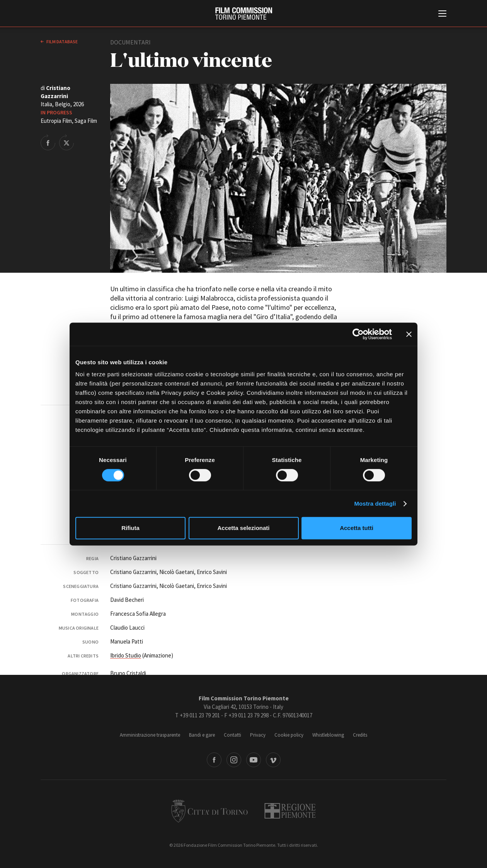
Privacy (258, 735)
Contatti (232, 735)
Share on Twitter (66, 142)
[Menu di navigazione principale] (442, 14)
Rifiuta (130, 528)
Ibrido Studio (126, 655)
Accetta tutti (357, 528)
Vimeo (273, 760)
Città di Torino (209, 811)
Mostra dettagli (375, 504)
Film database (62, 42)
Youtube (254, 760)
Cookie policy (289, 735)
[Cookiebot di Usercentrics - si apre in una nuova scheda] (358, 334)
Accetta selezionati (243, 528)
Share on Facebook (48, 142)
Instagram (234, 760)
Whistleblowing (328, 735)
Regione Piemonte (290, 811)
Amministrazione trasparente (150, 735)
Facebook (214, 760)
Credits (360, 735)
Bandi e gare (202, 735)
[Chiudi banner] (409, 334)
